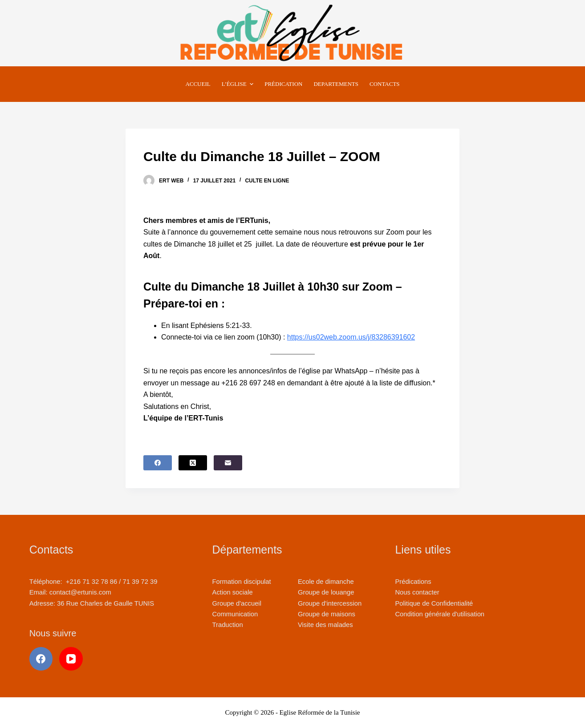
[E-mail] (228, 463)
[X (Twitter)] (193, 463)
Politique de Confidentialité (434, 603)
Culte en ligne (267, 181)
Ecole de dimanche (326, 582)
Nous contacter (417, 592)
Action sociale (233, 592)
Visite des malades (325, 625)
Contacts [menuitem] (385, 84)
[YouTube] (71, 659)
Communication (235, 614)
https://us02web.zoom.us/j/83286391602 (351, 337)
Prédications (413, 582)
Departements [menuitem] (336, 84)
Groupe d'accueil (237, 603)
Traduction (228, 625)
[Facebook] (158, 463)
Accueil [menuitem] (198, 84)
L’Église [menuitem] (239, 84)
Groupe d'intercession (330, 603)
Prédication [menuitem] (283, 84)
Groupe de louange (326, 592)
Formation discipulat (242, 582)
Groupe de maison (325, 614)
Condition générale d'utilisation (440, 614)
